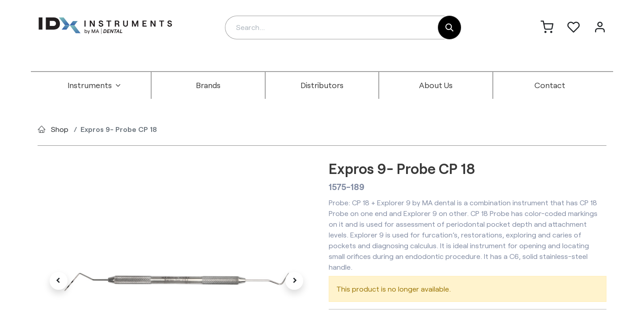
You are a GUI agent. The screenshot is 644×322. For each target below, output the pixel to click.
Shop (60, 129)
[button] (58, 281)
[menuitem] (94, 85)
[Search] (449, 28)
